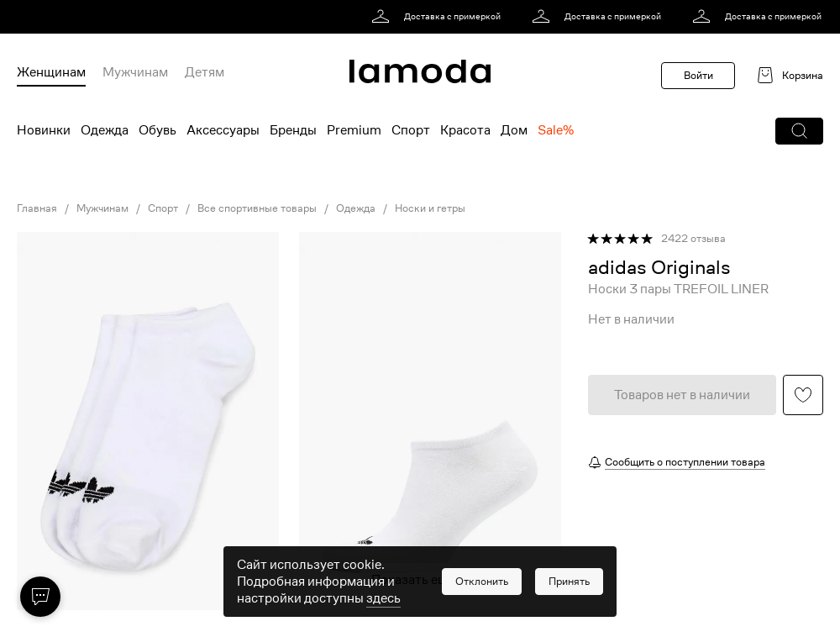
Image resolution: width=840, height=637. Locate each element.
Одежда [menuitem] (105, 130)
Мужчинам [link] (102, 208)
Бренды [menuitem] (293, 130)
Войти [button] (698, 75)
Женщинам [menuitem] (51, 72)
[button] (799, 131)
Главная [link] (37, 208)
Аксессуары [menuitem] (223, 130)
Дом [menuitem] (514, 130)
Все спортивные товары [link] (257, 208)
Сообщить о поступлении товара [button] (685, 462)
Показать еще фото (430, 580)
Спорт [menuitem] (411, 130)
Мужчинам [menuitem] (135, 72)
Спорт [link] (163, 208)
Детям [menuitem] (205, 72)
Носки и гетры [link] (430, 208)
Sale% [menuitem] (556, 130)
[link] (439, 17)
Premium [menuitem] (354, 130)
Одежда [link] (356, 208)
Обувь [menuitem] (157, 130)
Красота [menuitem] (465, 130)
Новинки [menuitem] (44, 130)
